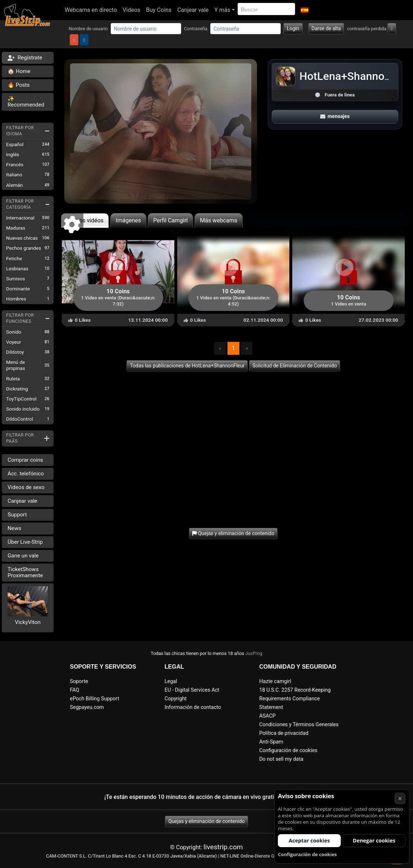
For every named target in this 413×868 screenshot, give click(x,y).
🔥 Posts (19, 85)
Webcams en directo (91, 10)
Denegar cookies (374, 840)
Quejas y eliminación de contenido (206, 821)
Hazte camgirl (275, 681)
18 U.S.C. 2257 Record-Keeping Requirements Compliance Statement (295, 699)
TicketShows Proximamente (25, 572)
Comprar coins (25, 460)
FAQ (75, 690)
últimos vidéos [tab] (85, 220)
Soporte (79, 681)
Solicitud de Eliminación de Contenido (295, 366)
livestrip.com (223, 847)
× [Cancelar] (400, 798)
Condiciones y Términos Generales (299, 725)
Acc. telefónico (26, 474)
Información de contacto (193, 707)
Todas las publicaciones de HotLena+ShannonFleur (187, 366)
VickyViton (27, 622)
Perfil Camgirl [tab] (170, 220)
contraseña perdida (367, 29)
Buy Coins (159, 10)
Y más (222, 10)
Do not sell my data (281, 759)
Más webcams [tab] (219, 220)
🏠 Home (19, 71)
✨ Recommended (26, 102)
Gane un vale (23, 556)
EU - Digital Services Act (192, 690)
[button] (305, 10)
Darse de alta (326, 28)
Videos (131, 10)
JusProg (254, 653)
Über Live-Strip (25, 542)
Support (17, 515)
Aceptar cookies (309, 840)
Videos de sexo (26, 487)
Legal (171, 681)
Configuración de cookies (288, 751)
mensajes (335, 116)
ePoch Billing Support (95, 699)
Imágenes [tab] (128, 220)
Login (293, 28)
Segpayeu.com (87, 707)
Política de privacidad (284, 733)
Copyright (176, 699)
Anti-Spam (271, 742)
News (14, 528)
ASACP (267, 716)
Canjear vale (193, 10)
